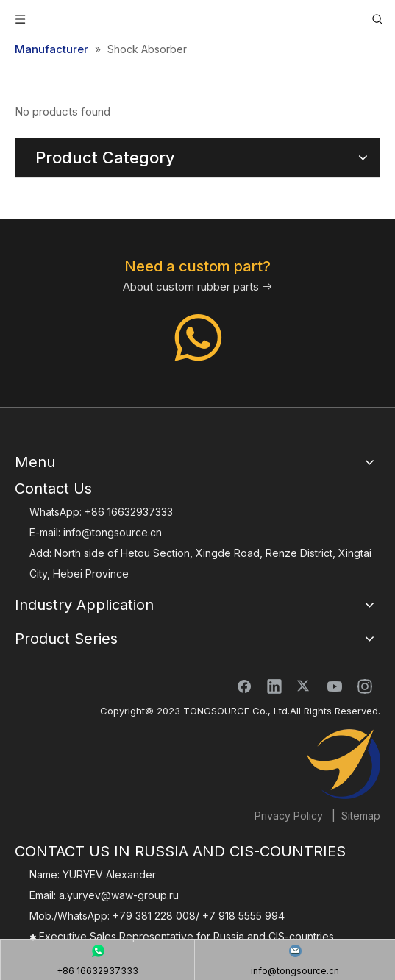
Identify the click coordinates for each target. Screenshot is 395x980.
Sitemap (361, 816)
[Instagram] (365, 686)
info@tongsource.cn (113, 532)
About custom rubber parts (198, 287)
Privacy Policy (289, 816)
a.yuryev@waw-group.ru (119, 895)
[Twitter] (305, 686)
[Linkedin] (274, 686)
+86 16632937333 (129, 512)
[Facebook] (244, 686)
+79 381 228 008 (154, 916)
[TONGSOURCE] (344, 764)
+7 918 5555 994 (243, 916)
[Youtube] (335, 686)
